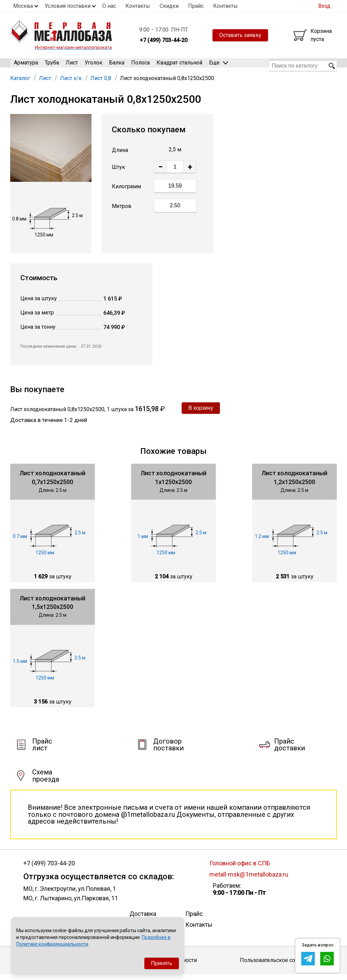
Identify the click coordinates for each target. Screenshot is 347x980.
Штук (118, 173)
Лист (72, 66)
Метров (122, 212)
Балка (117, 66)
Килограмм (126, 192)
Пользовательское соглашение (280, 966)
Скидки (169, 6)
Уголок (94, 66)
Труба (52, 66)
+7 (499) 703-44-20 (49, 869)
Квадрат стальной (179, 66)
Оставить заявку (240, 35)
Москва (23, 6)
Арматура (26, 66)
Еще (219, 65)
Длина (120, 156)
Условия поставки (68, 6)
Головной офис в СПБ (240, 869)
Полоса (140, 66)
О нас (109, 6)
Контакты (138, 6)
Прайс (196, 6)
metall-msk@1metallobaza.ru (249, 880)
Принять (162, 963)
